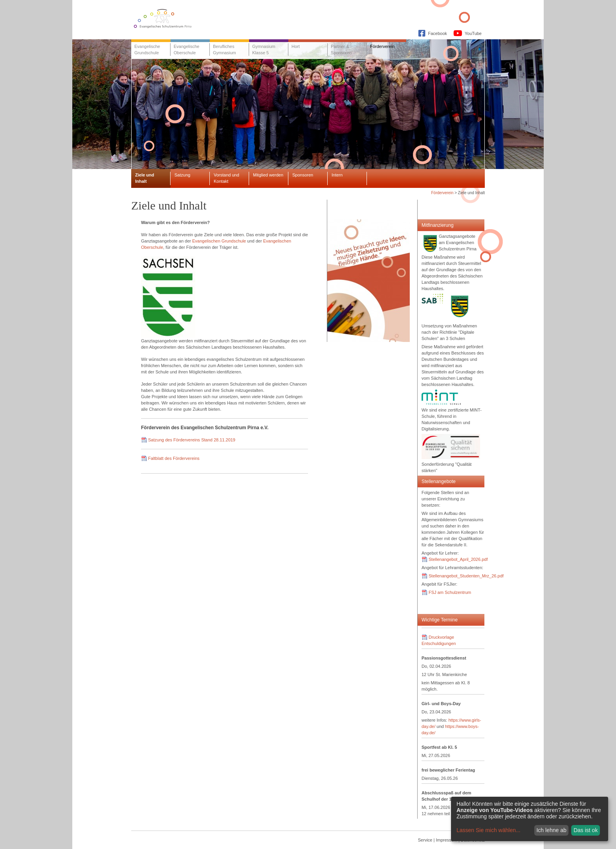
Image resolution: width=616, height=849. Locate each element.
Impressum (446, 840)
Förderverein (443, 193)
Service (425, 840)
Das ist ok (586, 830)
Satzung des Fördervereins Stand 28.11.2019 (192, 440)
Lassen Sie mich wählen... (489, 830)
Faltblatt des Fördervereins (174, 458)
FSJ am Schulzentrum (450, 592)
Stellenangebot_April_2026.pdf (458, 559)
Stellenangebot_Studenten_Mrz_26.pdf (466, 576)
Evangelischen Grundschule (219, 241)
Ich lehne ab (551, 830)
